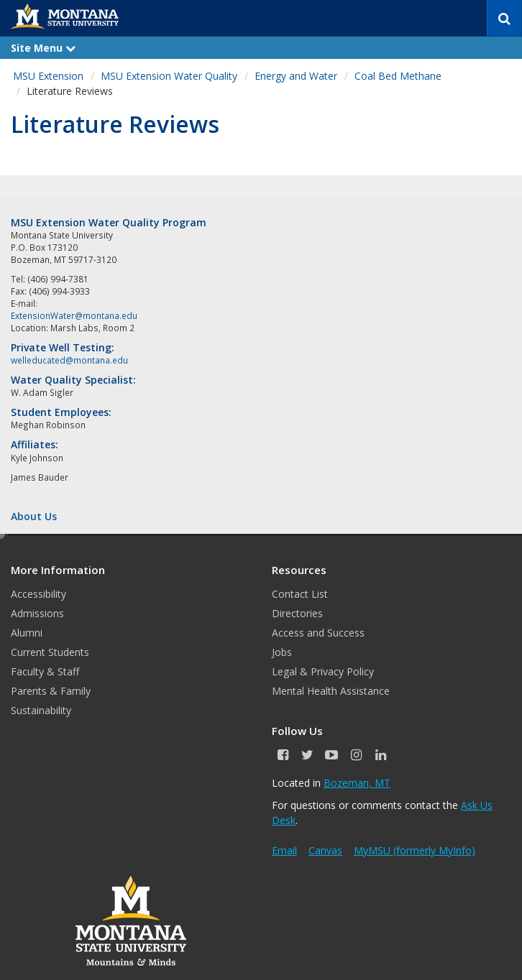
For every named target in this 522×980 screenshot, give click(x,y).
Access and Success (318, 633)
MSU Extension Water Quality (169, 76)
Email (284, 850)
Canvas (325, 850)
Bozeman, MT (357, 783)
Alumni (27, 633)
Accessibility (38, 594)
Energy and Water (296, 76)
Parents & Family (51, 691)
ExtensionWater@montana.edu (74, 315)
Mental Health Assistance (331, 691)
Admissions (37, 613)
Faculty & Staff (45, 671)
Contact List (300, 594)
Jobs (282, 652)
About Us (34, 516)
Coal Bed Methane (398, 76)
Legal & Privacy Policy (323, 671)
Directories (297, 613)
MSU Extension (48, 76)
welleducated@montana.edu (69, 360)
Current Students (50, 652)
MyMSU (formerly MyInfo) (415, 850)
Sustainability (41, 710)
